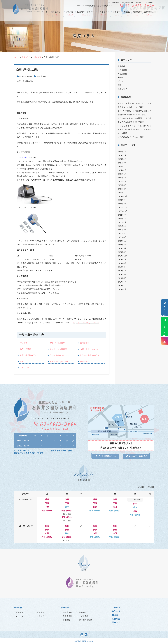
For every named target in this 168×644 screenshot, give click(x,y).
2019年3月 (122, 286)
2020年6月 (122, 248)
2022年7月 (122, 215)
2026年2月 (122, 155)
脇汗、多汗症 (25, 349)
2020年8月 (122, 245)
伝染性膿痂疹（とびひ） (60, 355)
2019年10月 (123, 260)
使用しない (122, 89)
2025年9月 (122, 163)
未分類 (120, 77)
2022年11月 (123, 207)
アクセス (117, 13)
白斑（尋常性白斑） (28, 355)
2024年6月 (122, 178)
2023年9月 (122, 200)
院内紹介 (41, 616)
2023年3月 (122, 204)
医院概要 (41, 612)
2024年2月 (122, 189)
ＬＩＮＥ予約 (165, 326)
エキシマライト (26, 368)
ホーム (48, 13)
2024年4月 (122, 181)
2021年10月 (123, 226)
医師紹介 (59, 13)
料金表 (127, 13)
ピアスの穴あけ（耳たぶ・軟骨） (132, 137)
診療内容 (70, 13)
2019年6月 (122, 274)
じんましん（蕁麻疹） (59, 349)
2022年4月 (122, 219)
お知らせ (116, 611)
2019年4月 (122, 282)
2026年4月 (122, 152)
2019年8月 (122, 267)
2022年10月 (123, 211)
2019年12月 (123, 256)
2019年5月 (122, 278)
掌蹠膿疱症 (85, 343)
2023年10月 (123, 196)
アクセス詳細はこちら (106, 456)
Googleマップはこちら (137, 456)
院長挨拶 (20, 612)
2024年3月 (122, 185)
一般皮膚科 (41, 76)
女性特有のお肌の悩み (59, 362)
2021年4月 (122, 237)
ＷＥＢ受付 (165, 307)
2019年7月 (122, 271)
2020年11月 (123, 241)
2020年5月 (122, 252)
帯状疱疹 (24, 343)
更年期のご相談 (86, 620)
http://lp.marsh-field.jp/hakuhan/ (86, 323)
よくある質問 (104, 13)
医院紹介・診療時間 (86, 13)
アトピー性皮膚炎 (57, 343)
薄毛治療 (66, 620)
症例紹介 (137, 13)
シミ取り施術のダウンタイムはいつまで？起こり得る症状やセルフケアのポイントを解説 (134, 129)
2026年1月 (122, 159)
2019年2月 (122, 289)
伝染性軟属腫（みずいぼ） (91, 355)
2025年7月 (122, 167)
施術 (119, 85)
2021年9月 (122, 230)
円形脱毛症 (85, 362)
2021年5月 (122, 234)
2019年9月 (122, 263)
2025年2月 (122, 170)
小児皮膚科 (84, 616)
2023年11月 (123, 193)
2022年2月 (122, 222)
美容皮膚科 (122, 74)
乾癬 (22, 362)
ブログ (120, 81)
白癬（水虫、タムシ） (89, 349)
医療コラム (149, 13)
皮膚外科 (121, 66)
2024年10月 (123, 174)
